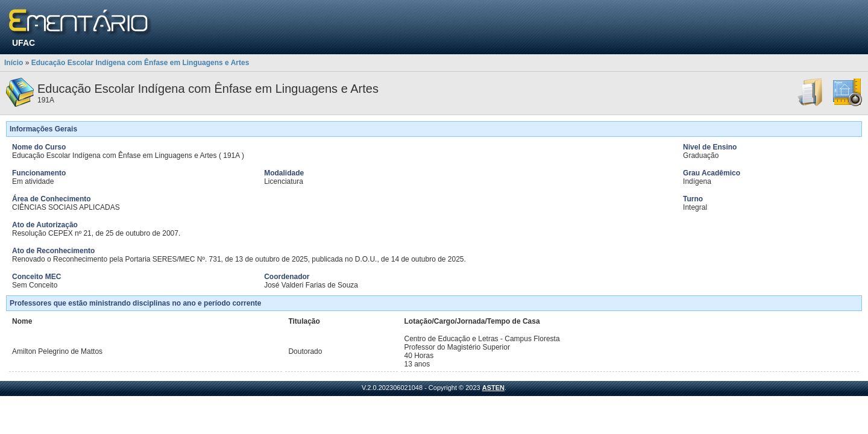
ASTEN (493, 388)
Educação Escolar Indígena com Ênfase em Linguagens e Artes (140, 63)
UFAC (24, 43)
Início (14, 63)
